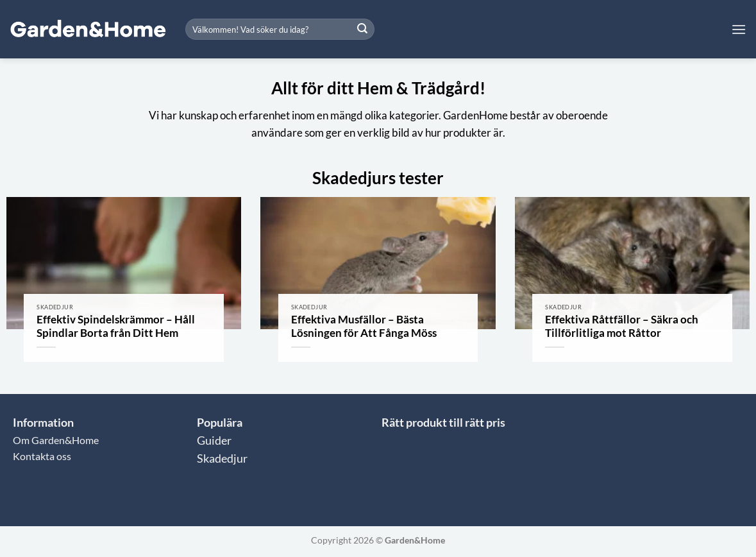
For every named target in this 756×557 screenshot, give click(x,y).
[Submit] (363, 30)
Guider (214, 441)
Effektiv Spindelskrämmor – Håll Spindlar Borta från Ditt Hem (116, 327)
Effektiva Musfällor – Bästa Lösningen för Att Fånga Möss (364, 327)
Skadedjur (222, 458)
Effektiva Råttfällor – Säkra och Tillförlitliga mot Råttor (622, 327)
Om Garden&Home (56, 440)
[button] (739, 29)
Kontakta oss (42, 456)
